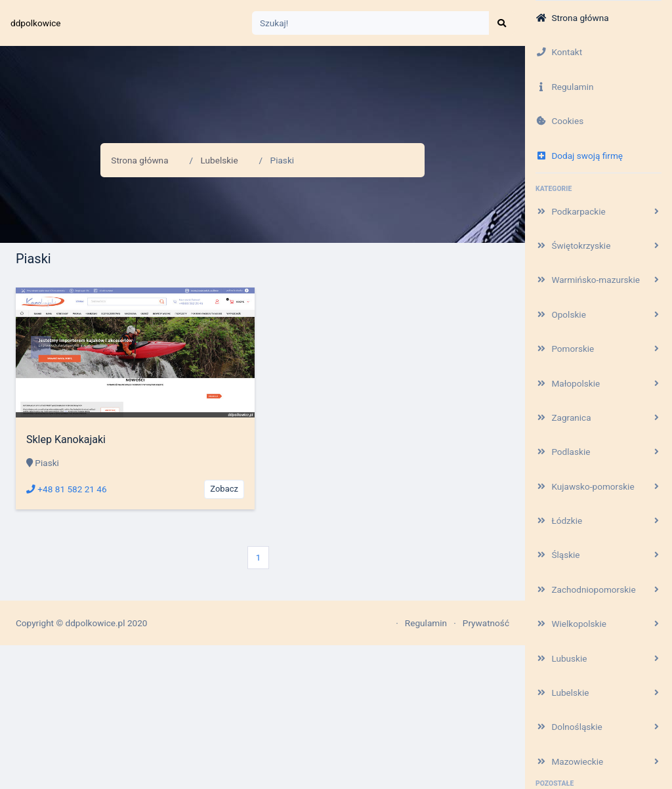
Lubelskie (220, 160)
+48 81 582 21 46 (67, 489)
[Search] (371, 23)
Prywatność (486, 623)
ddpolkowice (36, 23)
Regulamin (426, 623)
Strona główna (139, 160)
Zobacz (224, 489)
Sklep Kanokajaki (66, 439)
